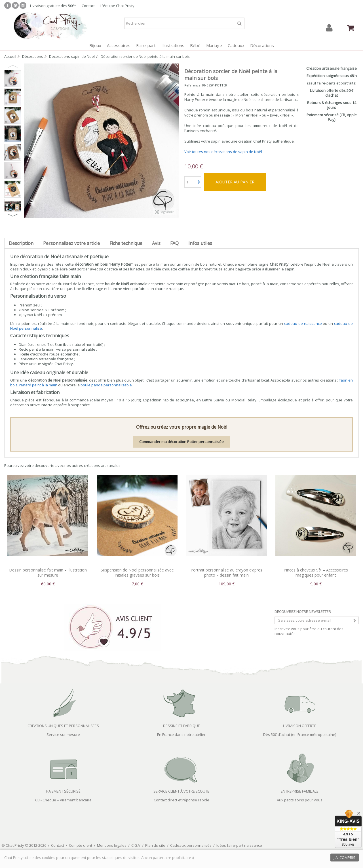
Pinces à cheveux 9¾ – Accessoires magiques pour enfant (316, 572)
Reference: (193, 85)
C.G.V (136, 845)
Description (21, 243)
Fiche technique (126, 243)
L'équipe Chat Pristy (117, 6)
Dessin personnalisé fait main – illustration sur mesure (48, 572)
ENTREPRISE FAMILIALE (300, 791)
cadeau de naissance (303, 323)
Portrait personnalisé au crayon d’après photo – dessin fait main (226, 572)
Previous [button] (13, 66)
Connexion (329, 28)
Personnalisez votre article (71, 243)
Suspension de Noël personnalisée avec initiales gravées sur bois (137, 572)
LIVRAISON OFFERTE (300, 726)
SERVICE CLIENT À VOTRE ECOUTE (181, 791)
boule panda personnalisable (106, 385)
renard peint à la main (38, 385)
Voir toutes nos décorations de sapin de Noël (223, 152)
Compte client (81, 845)
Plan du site (155, 845)
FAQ (174, 243)
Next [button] (13, 215)
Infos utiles (200, 243)
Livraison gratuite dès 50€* (53, 6)
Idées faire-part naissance (239, 845)
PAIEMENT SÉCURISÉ (63, 791)
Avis (156, 243)
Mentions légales (112, 845)
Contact (88, 6)
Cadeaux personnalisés (191, 845)
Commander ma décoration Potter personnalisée (181, 442)
